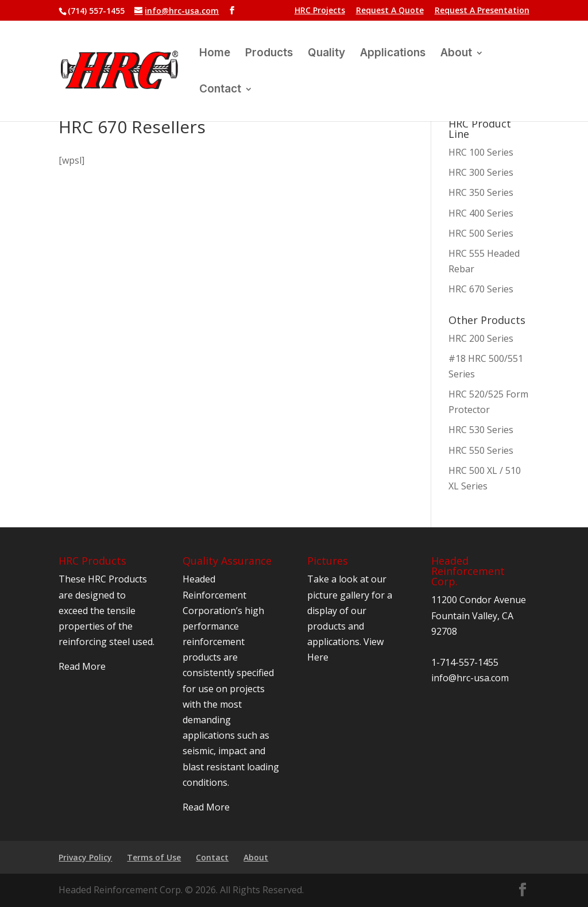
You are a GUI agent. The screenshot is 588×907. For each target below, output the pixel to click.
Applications (393, 54)
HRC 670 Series (481, 289)
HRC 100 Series (481, 152)
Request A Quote (390, 11)
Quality (326, 54)
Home (215, 54)
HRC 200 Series (481, 338)
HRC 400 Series (481, 213)
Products (269, 54)
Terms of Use (154, 857)
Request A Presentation (482, 11)
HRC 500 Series (481, 233)
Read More (82, 666)
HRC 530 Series (481, 430)
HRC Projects (320, 11)
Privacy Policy (85, 857)
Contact (220, 90)
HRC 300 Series (481, 172)
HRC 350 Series (481, 192)
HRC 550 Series (481, 450)
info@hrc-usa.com (470, 678)
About (456, 54)
